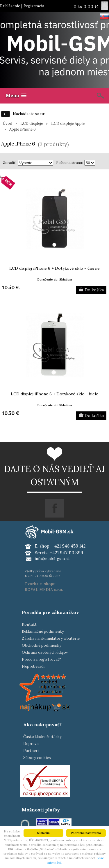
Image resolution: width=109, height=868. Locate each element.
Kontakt (29, 624)
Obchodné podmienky (42, 645)
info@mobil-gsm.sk (52, 559)
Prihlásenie (10, 6)
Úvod (7, 123)
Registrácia (34, 6)
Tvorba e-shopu (40, 584)
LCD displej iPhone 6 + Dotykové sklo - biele (54, 394)
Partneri (31, 751)
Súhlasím (43, 833)
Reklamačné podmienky (43, 631)
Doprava (31, 744)
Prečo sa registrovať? (41, 659)
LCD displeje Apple (68, 123)
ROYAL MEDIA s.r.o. (44, 590)
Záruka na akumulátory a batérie (51, 638)
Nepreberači (33, 666)
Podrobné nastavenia (86, 833)
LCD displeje (32, 123)
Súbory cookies (37, 758)
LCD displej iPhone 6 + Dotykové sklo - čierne (54, 268)
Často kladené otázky (42, 737)
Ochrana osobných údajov (45, 652)
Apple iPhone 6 (23, 129)
